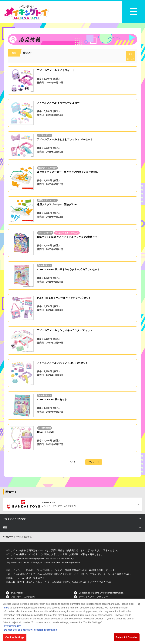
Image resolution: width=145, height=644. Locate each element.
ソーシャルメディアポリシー (93, 597)
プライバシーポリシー (101, 574)
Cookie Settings (15, 637)
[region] (72, 621)
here (7, 608)
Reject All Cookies (127, 637)
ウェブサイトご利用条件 (23, 597)
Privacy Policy (12, 626)
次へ (91, 462)
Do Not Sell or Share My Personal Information (101, 593)
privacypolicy (17, 593)
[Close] (139, 604)
